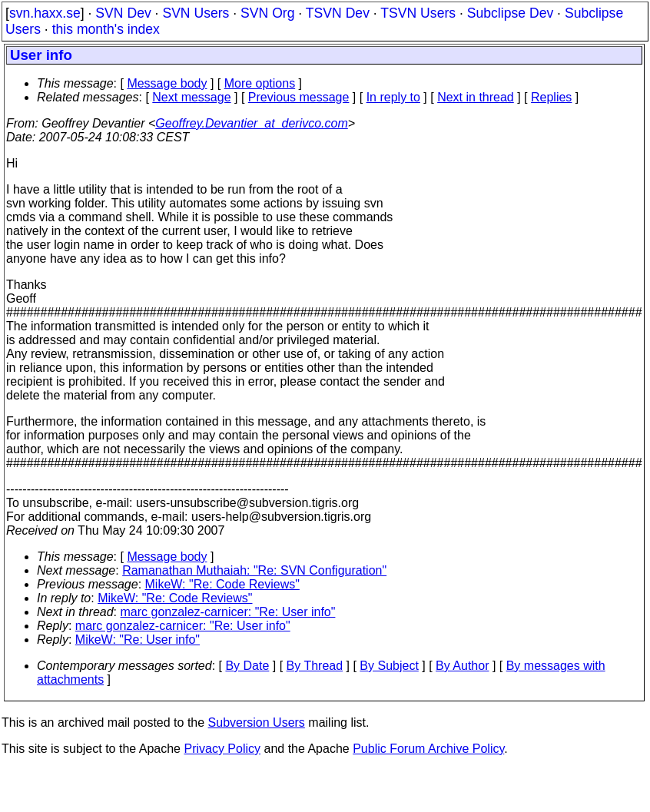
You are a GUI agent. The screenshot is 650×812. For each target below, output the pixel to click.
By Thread (315, 666)
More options (260, 83)
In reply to (393, 97)
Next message (191, 97)
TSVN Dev (338, 13)
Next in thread (476, 97)
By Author (462, 666)
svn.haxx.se (45, 13)
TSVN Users (418, 13)
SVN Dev (123, 13)
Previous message (299, 97)
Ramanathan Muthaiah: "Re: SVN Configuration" (254, 570)
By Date (247, 666)
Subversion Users (257, 723)
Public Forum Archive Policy (428, 749)
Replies (551, 97)
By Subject (389, 666)
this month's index (106, 29)
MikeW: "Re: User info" (138, 640)
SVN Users (196, 13)
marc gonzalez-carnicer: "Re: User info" (228, 612)
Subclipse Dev (510, 13)
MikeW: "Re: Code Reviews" (222, 584)
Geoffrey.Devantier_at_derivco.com (251, 123)
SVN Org (267, 13)
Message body (167, 83)
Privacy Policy (222, 749)
